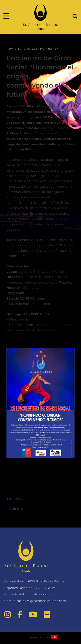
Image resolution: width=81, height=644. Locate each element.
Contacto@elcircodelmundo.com (29, 594)
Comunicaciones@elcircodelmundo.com (35, 601)
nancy (53, 49)
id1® (54, 637)
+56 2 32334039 (45, 588)
